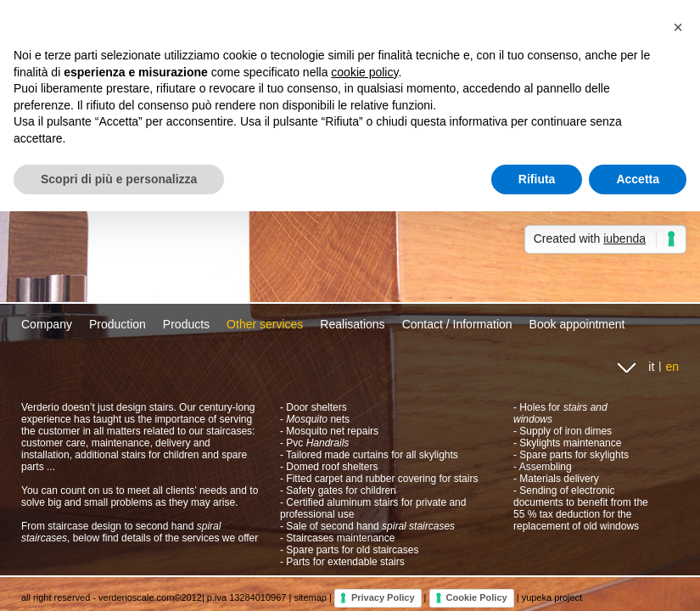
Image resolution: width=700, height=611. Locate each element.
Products (186, 324)
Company (47, 324)
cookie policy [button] (364, 72)
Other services (265, 324)
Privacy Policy (383, 597)
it (651, 367)
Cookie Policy (477, 597)
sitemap (310, 597)
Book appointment (577, 324)
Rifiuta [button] (537, 179)
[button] (678, 27)
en (672, 367)
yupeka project (552, 597)
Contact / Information (457, 324)
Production (118, 324)
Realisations (352, 324)
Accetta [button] (638, 179)
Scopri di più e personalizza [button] (119, 179)
